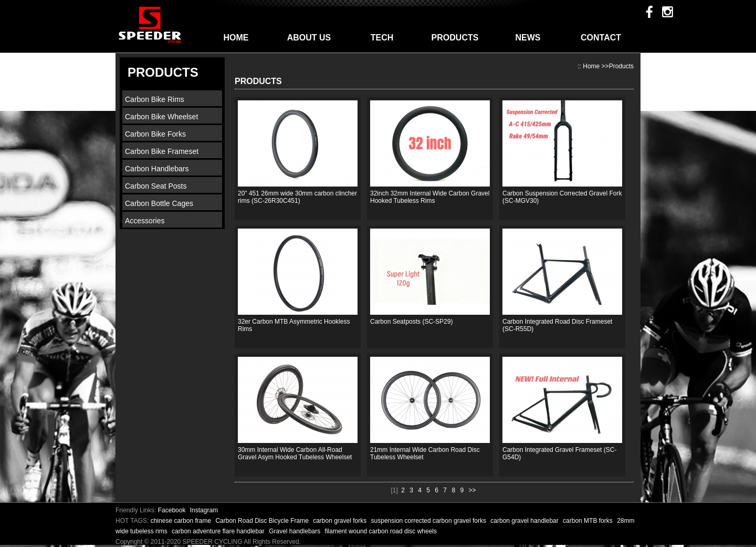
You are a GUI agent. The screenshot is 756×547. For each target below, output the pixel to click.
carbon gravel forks (340, 521)
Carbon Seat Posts (156, 186)
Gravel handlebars (295, 531)
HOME (236, 38)
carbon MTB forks (589, 521)
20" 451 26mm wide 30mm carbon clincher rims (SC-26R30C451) (297, 197)
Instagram (204, 510)
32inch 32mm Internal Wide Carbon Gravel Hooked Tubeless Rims (430, 197)
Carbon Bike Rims (155, 99)
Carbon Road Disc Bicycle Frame (263, 521)
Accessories (145, 221)
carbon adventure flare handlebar (219, 531)
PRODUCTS (455, 38)
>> (472, 490)
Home (591, 66)
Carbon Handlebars (157, 169)
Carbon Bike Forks (155, 134)
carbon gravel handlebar (525, 521)
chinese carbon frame (182, 521)
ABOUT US (309, 38)
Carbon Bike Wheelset (161, 117)
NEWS (528, 38)
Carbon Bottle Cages (159, 203)
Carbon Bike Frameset (162, 151)
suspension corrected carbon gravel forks (430, 521)
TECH (382, 38)
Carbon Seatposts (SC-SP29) (411, 322)
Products (621, 66)
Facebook (172, 510)
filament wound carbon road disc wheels (381, 531)
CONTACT (601, 38)
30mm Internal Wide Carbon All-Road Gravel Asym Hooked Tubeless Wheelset (295, 453)
